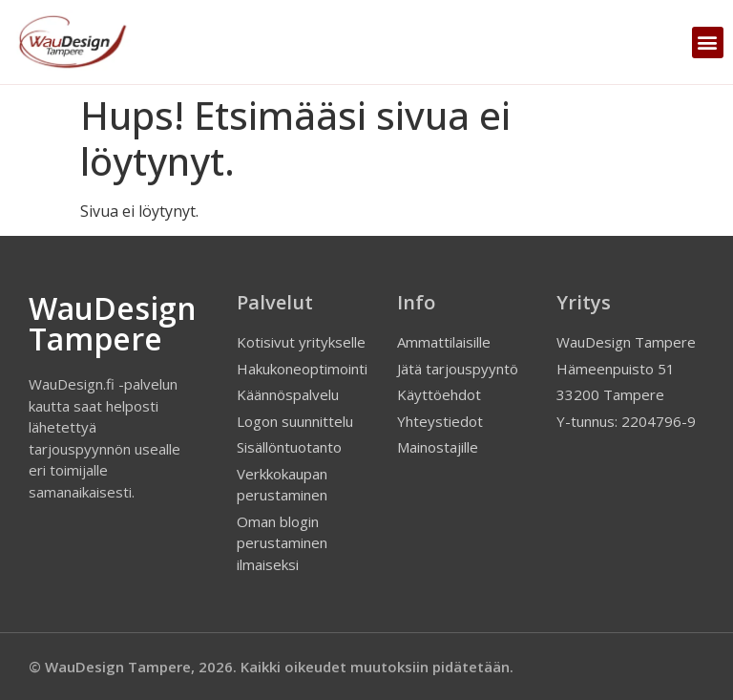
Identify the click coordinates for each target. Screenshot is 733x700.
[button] (708, 42)
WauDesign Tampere (113, 323)
